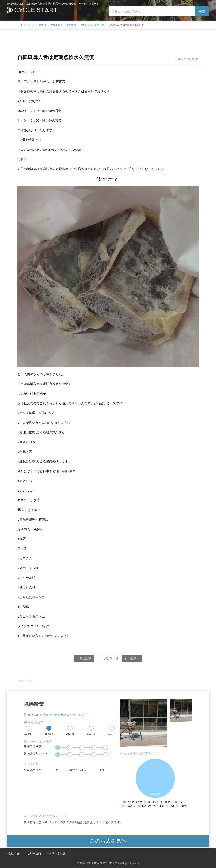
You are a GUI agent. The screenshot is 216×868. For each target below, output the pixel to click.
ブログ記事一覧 (108, 658)
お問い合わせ (57, 853)
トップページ (28, 25)
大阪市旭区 (56, 25)
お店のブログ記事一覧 (92, 25)
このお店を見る (108, 841)
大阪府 (43, 25)
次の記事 (132, 658)
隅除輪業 (71, 25)
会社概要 (14, 853)
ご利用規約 (34, 853)
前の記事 (84, 658)
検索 (202, 11)
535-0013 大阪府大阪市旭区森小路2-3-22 (56, 715)
